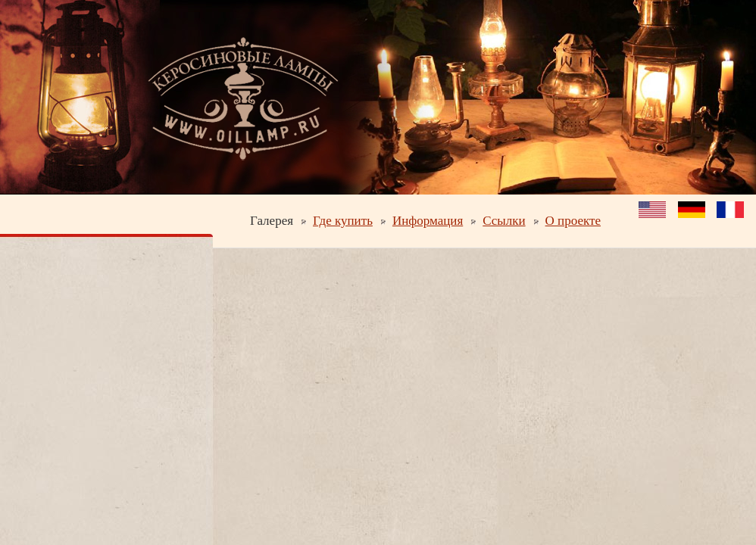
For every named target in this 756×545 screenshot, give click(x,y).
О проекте (573, 221)
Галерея (272, 221)
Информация (428, 221)
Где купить (343, 221)
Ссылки (504, 221)
